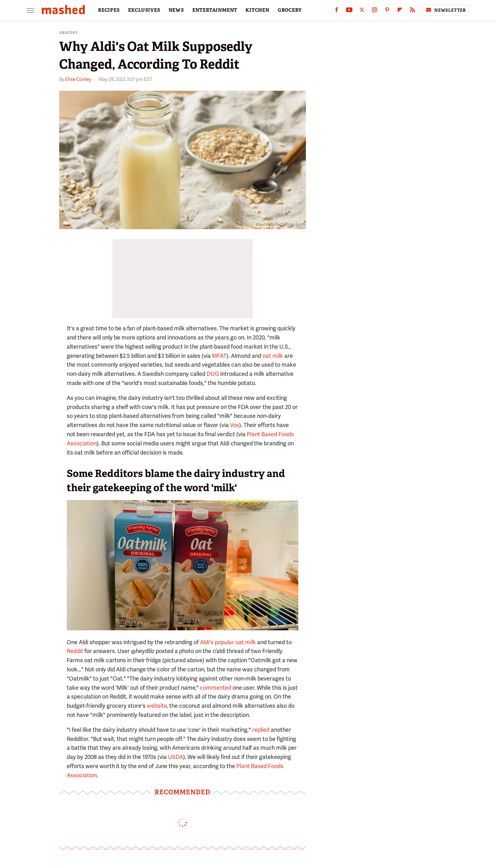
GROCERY (290, 10)
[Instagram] (375, 11)
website (157, 706)
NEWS (176, 10)
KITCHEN (257, 10)
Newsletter (445, 10)
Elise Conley (78, 79)
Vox (235, 425)
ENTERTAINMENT (215, 10)
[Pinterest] (387, 11)
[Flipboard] (400, 11)
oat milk (273, 356)
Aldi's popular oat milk (228, 642)
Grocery (68, 33)
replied (261, 730)
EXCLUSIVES (144, 10)
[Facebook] (337, 11)
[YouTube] (349, 11)
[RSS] (412, 11)
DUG (213, 374)
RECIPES (109, 10)
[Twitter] (362, 11)
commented (216, 688)
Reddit (290, 625)
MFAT (219, 356)
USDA (176, 757)
